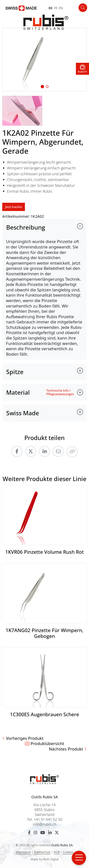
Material (18, 392)
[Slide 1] (42, 87)
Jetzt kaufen (14, 207)
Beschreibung (26, 227)
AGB (57, 852)
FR (56, 8)
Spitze (15, 372)
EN (61, 8)
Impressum (23, 852)
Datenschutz (42, 852)
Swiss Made (23, 413)
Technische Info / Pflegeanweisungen (60, 392)
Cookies (68, 852)
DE (50, 8)
